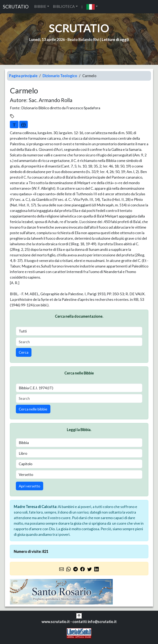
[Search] (79, 342)
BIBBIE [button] (40, 6)
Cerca (24, 352)
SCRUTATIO (16, 7)
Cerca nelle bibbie (33, 409)
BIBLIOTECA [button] (64, 6)
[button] (92, 7)
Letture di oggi (115, 40)
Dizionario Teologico (60, 76)
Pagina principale (23, 76)
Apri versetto (29, 486)
